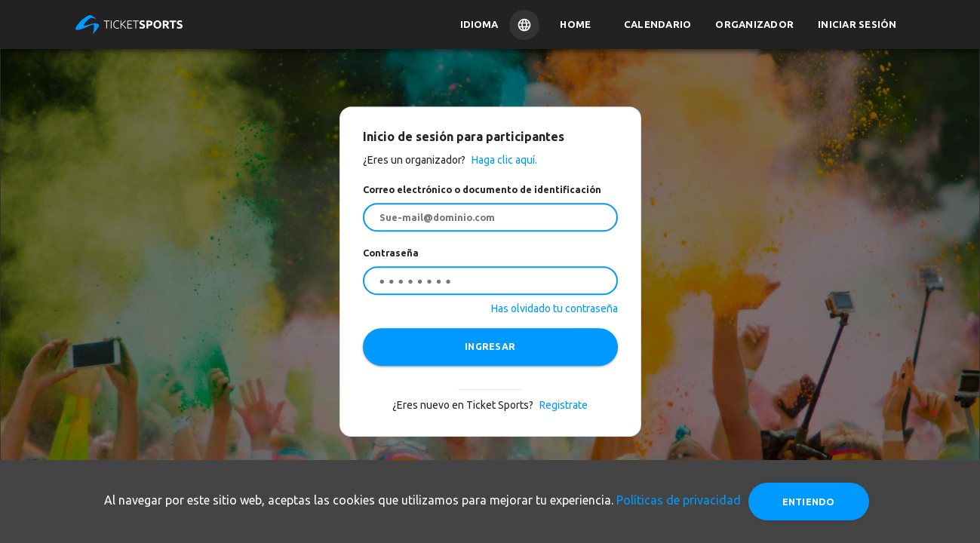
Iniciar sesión (857, 24)
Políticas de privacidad (679, 500)
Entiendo (809, 502)
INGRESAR (490, 346)
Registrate (564, 405)
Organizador (754, 24)
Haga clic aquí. (503, 160)
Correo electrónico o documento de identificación (482, 189)
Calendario (658, 24)
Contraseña (391, 253)
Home (575, 24)
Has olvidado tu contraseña (555, 308)
